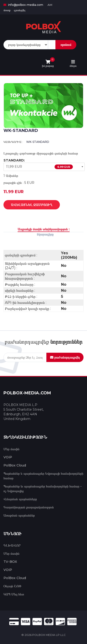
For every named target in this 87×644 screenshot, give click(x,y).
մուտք (7, 10)
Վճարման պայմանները (20, 499)
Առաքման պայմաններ (19, 515)
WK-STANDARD (38, 142)
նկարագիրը (45, 234)
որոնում (66, 45)
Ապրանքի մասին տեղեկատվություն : (44, 229)
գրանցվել (20, 10)
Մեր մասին (11, 449)
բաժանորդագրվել (65, 357)
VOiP (8, 457)
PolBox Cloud (15, 465)
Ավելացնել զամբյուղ (28, 205)
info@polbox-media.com (23, 5)
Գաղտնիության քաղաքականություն (29, 507)
